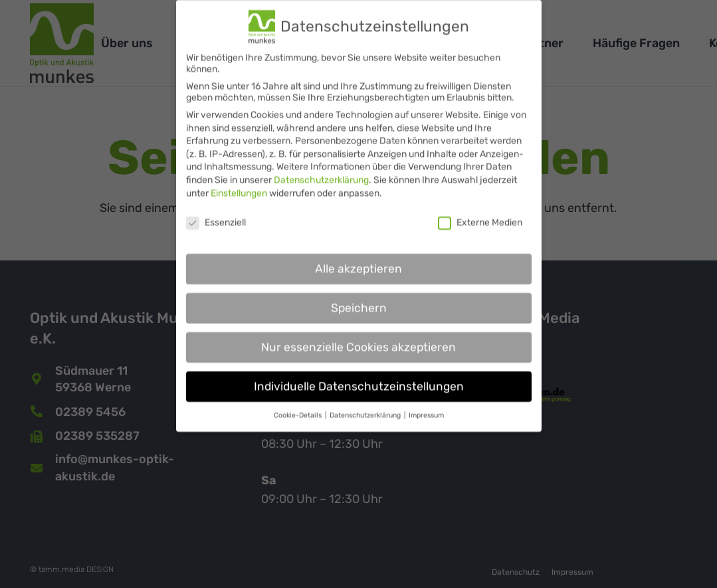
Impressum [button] (426, 406)
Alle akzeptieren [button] (358, 260)
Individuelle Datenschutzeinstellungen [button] (359, 377)
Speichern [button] (359, 299)
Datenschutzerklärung (321, 171)
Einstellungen (239, 184)
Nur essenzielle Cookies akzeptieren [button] (358, 338)
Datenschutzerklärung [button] (366, 406)
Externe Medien (480, 214)
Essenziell (216, 214)
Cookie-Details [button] (299, 406)
